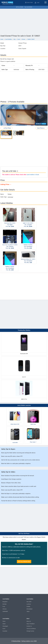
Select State (29, 3)
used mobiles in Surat (33, 175)
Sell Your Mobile (20, 7)
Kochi (4, 629)
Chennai (4, 609)
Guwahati (5, 631)
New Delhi (29, 602)
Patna (4, 621)
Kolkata (28, 607)
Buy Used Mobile (28, 7)
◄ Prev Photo (7, 128)
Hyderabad (5, 611)
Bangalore (5, 602)
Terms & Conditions (31, 629)
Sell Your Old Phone (24, 534)
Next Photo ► (41, 128)
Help (28, 624)
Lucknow (29, 604)
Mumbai (4, 604)
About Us (29, 621)
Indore (4, 624)
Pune (4, 607)
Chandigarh (5, 626)
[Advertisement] (24, 21)
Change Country (30, 631)
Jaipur (28, 611)
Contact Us (29, 626)
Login (37, 3)
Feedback (32, 624)
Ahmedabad (29, 609)
